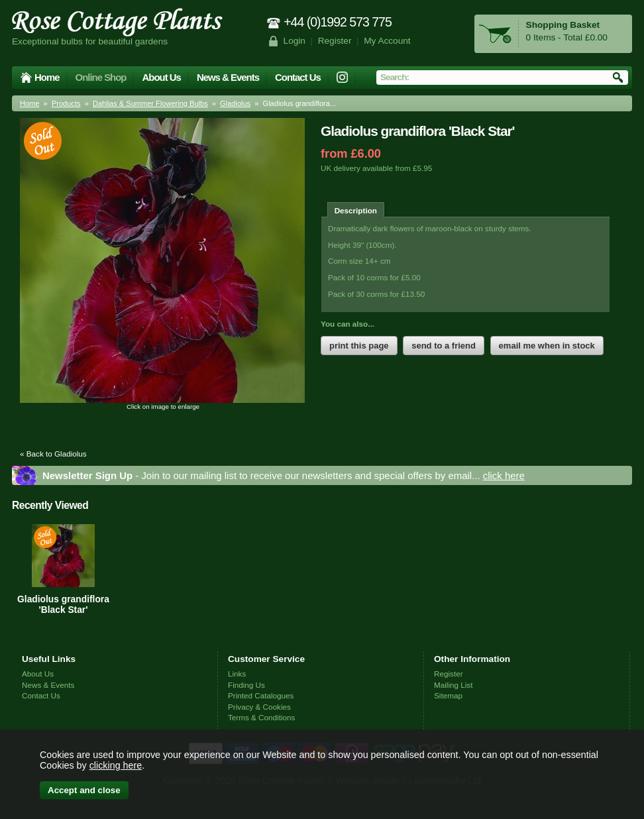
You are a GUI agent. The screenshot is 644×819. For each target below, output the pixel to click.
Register (335, 41)
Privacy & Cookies (259, 707)
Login (295, 41)
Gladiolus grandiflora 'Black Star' (63, 604)
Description (356, 210)
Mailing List (453, 685)
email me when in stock (547, 346)
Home (47, 77)
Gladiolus (235, 103)
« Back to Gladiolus (53, 454)
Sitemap (448, 695)
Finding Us (246, 685)
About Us (161, 77)
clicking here (116, 765)
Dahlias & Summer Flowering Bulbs (150, 103)
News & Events (228, 77)
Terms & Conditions (261, 717)
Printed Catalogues (261, 695)
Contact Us (298, 77)
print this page (359, 346)
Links (237, 674)
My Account (387, 41)
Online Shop (101, 77)
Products (66, 103)
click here (504, 475)
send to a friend (444, 346)
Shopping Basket (563, 25)
